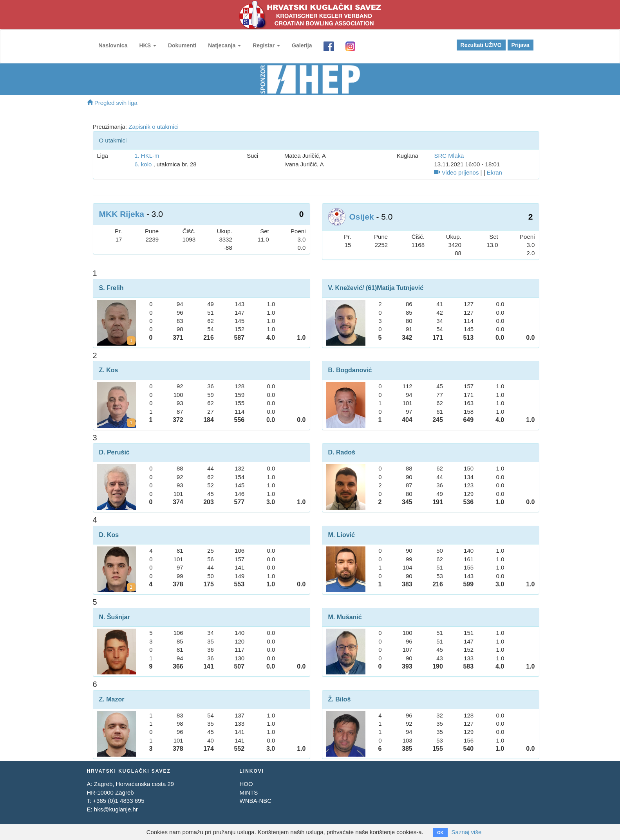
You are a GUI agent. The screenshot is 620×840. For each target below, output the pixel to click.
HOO (246, 784)
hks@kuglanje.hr (116, 809)
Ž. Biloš (340, 699)
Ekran (494, 172)
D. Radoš (342, 452)
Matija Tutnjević (400, 288)
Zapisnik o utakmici (154, 127)
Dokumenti (182, 45)
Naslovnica (113, 45)
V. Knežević (345, 288)
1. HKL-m (147, 156)
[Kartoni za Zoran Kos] (131, 423)
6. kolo (143, 164)
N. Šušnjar (115, 617)
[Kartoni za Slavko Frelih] (131, 341)
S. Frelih (111, 288)
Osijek (362, 217)
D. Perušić (114, 452)
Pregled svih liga (112, 103)
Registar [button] (266, 45)
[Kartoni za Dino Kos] (131, 587)
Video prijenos (456, 172)
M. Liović (342, 535)
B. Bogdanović (350, 370)
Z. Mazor (112, 699)
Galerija (302, 45)
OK (440, 833)
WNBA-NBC (255, 801)
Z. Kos (109, 370)
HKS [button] (147, 45)
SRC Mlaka (449, 156)
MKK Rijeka (122, 214)
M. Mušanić (345, 617)
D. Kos (109, 535)
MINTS (249, 792)
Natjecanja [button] (224, 45)
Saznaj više (467, 832)
